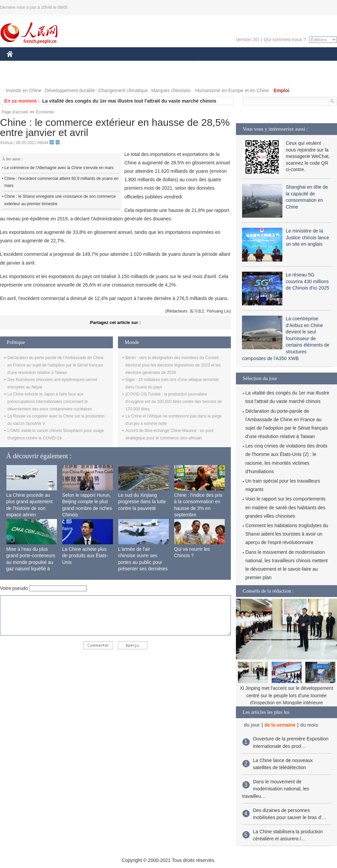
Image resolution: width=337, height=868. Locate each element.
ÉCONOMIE (48, 64)
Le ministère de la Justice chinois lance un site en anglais (307, 237)
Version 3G (248, 39)
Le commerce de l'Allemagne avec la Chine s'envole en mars (59, 168)
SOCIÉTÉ (196, 64)
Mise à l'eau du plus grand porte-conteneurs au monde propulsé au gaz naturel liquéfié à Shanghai (31, 562)
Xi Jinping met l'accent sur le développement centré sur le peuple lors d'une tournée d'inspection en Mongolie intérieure (287, 695)
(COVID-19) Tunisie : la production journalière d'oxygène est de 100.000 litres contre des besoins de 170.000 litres (174, 401)
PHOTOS (21, 77)
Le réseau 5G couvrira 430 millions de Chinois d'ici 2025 (308, 281)
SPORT (253, 64)
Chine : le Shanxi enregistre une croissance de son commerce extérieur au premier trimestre (60, 200)
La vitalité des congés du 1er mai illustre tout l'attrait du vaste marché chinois (129, 101)
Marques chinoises (171, 90)
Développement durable (70, 90)
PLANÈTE (226, 64)
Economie (45, 112)
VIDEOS (48, 77)
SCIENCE (136, 64)
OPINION (314, 64)
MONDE (78, 64)
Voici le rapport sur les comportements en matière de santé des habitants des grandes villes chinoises (285, 507)
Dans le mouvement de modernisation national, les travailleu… (276, 789)
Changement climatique (123, 90)
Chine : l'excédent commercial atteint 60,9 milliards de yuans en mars (61, 182)
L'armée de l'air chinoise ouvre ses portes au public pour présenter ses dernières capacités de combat (143, 562)
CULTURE (166, 64)
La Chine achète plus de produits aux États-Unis (85, 556)
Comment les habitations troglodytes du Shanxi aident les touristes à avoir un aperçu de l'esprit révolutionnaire (287, 534)
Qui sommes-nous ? (285, 39)
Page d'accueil (15, 112)
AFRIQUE (107, 64)
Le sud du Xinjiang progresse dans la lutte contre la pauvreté (142, 502)
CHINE (18, 64)
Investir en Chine (24, 90)
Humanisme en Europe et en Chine (232, 90)
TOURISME (282, 64)
